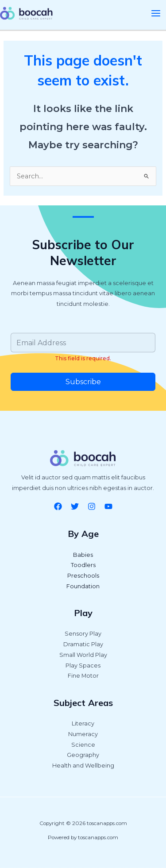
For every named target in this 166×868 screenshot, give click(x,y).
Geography (83, 755)
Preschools (83, 576)
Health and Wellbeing (83, 766)
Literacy (83, 723)
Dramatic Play (83, 644)
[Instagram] (92, 506)
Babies (83, 555)
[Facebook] (58, 506)
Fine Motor (83, 676)
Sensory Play (83, 634)
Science (83, 745)
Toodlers (83, 565)
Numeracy (83, 734)
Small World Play (83, 655)
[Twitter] (75, 506)
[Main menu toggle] (156, 13)
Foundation (83, 586)
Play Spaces (83, 665)
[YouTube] (108, 506)
